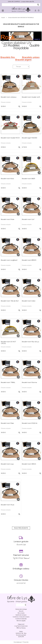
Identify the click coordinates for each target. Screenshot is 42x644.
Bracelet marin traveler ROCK (10, 138)
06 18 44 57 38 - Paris (21, 633)
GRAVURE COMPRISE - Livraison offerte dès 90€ (21, 2)
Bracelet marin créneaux (9, 97)
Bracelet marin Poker (7, 423)
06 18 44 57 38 (21, 579)
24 (24, 106)
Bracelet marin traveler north (31, 97)
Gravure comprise (6, 102)
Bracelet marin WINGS (29, 464)
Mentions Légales (21, 621)
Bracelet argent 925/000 (29, 138)
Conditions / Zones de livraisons (21, 617)
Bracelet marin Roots (7, 179)
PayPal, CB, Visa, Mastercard (21, 554)
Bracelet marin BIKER (28, 179)
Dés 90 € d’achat (21, 541)
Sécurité (21, 611)
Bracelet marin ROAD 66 (30, 423)
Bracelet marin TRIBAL (8, 382)
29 (3, 147)
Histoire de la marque (21, 609)
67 (24, 147)
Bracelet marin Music (8, 505)
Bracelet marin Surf (28, 219)
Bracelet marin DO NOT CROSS (8, 343)
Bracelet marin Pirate (8, 219)
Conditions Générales (21, 619)
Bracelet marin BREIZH (29, 260)
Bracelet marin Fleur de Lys (30, 342)
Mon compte (21, 613)
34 (3, 188)
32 (3, 106)
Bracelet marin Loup (7, 464)
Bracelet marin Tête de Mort (10, 301)
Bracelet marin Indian (29, 301)
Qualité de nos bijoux (21, 615)
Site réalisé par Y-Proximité (21, 642)
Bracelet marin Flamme (29, 382)
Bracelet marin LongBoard (9, 260)
